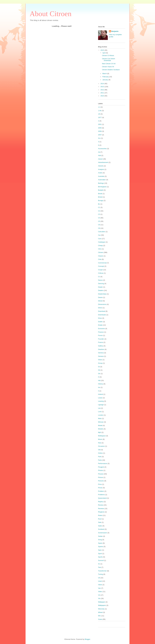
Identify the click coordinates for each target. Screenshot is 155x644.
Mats (100, 418)
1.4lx (100, 111)
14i (99, 114)
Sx (99, 564)
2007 (100, 135)
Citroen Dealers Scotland (111, 70)
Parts (100, 460)
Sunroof (101, 560)
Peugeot (101, 467)
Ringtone (101, 512)
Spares (101, 547)
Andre (100, 173)
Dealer (100, 287)
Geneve (101, 356)
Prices (100, 488)
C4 (99, 218)
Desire (100, 297)
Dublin (100, 322)
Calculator (102, 232)
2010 (103, 96)
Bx (99, 204)
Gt (99, 367)
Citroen (101, 252)
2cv (99, 138)
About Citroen (51, 14)
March (105, 74)
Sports (100, 557)
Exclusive (101, 329)
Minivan (101, 422)
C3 (99, 214)
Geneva (101, 353)
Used (100, 581)
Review (101, 505)
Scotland (101, 529)
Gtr (99, 374)
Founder (101, 339)
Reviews (101, 509)
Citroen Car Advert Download (108, 60)
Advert (100, 159)
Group (100, 363)
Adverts (101, 166)
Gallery (101, 346)
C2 (99, 211)
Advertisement (103, 162)
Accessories (102, 149)
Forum (100, 335)
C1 (99, 207)
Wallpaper (102, 602)
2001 (100, 124)
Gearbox (101, 349)
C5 (99, 221)
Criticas (101, 273)
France (101, 342)
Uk (99, 578)
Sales (100, 526)
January (105, 80)
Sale (100, 522)
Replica (101, 502)
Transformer (102, 571)
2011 (103, 93)
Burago (101, 200)
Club (100, 259)
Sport (100, 554)
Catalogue (102, 242)
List (99, 408)
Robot (100, 515)
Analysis (101, 169)
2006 (100, 131)
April (104, 53)
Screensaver (103, 533)
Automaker (102, 180)
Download (102, 311)
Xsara (100, 619)
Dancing (101, 284)
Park (100, 457)
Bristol (100, 197)
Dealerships (102, 294)
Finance (101, 332)
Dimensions (102, 304)
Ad (99, 152)
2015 (103, 50)
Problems (101, 495)
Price (100, 484)
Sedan (100, 536)
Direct (100, 308)
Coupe (100, 270)
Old (99, 450)
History (101, 384)
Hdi (99, 380)
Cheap (100, 246)
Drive (100, 318)
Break (100, 194)
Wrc (99, 616)
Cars (100, 239)
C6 (99, 225)
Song (100, 540)
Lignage (101, 405)
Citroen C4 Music (108, 55)
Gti (99, 370)
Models (101, 429)
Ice (99, 387)
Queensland (102, 498)
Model (100, 425)
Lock (100, 412)
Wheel (100, 612)
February (106, 77)
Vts (99, 598)
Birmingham (102, 187)
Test (100, 567)
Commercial (102, 263)
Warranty (101, 609)
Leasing (101, 401)
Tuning (100, 574)
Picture (101, 477)
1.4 (99, 107)
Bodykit (101, 190)
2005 (100, 128)
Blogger (87, 639)
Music (100, 439)
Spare (100, 543)
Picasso (101, 474)
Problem (101, 491)
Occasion (101, 446)
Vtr (99, 595)
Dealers (101, 290)
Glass (100, 360)
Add (99, 155)
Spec (100, 550)
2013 (103, 87)
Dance (100, 280)
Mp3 (100, 432)
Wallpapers (102, 605)
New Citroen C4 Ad (109, 64)
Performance (103, 463)
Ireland (101, 394)
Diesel (100, 301)
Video (100, 592)
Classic (101, 256)
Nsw (100, 443)
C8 (99, 228)
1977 (100, 117)
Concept (101, 266)
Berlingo (101, 183)
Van (99, 588)
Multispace (102, 436)
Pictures (101, 481)
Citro (100, 249)
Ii (99, 391)
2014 (103, 84)
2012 (103, 90)
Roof (100, 519)
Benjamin (115, 31)
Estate (100, 325)
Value (100, 585)
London (101, 415)
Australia (101, 176)
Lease (100, 398)
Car (99, 235)
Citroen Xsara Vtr (108, 67)
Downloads (102, 315)
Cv (99, 277)
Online (100, 453)
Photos (101, 470)
